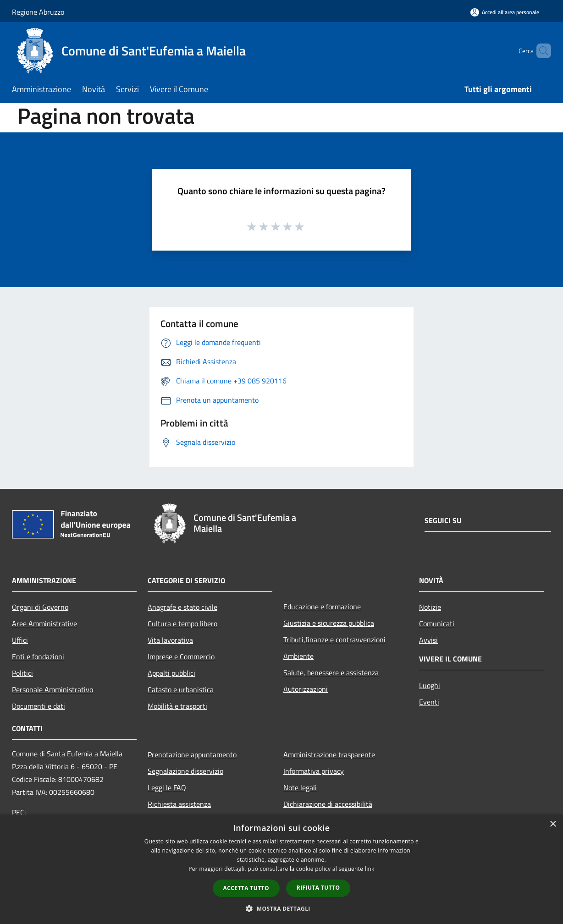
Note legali (300, 787)
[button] (281, 908)
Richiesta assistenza (179, 804)
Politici (22, 673)
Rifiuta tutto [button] (318, 888)
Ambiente (298, 656)
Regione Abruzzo (38, 12)
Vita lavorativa (170, 640)
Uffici (20, 640)
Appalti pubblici (171, 673)
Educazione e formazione (322, 607)
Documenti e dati (39, 706)
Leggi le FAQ (167, 787)
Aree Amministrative (44, 623)
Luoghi (430, 685)
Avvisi (428, 640)
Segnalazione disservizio (185, 771)
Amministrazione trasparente (329, 755)
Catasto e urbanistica (181, 689)
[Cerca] (540, 51)
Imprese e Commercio (181, 656)
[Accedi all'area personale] (505, 12)
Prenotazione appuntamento (192, 755)
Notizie (430, 607)
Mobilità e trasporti (177, 706)
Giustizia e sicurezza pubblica (329, 623)
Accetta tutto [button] (246, 888)
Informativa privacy (314, 771)
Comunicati (437, 623)
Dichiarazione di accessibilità (328, 804)
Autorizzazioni (306, 689)
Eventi (429, 702)
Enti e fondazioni (38, 656)
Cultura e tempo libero (182, 623)
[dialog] (281, 869)
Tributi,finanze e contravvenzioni (334, 640)
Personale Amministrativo (52, 689)
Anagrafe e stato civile (182, 607)
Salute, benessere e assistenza (331, 672)
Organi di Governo (40, 607)
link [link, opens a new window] (370, 869)
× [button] (553, 824)
